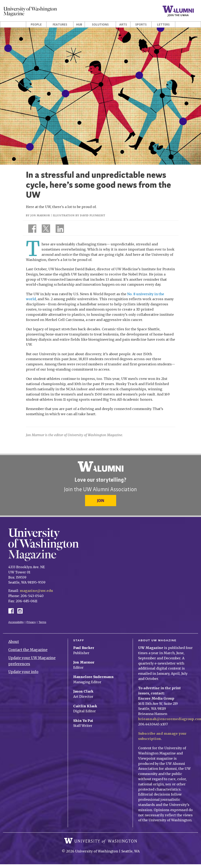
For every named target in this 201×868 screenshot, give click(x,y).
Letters (163, 24)
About (14, 642)
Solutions (100, 24)
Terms (42, 622)
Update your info (23, 672)
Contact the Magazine (28, 650)
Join (101, 500)
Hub (79, 24)
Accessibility (16, 622)
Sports (141, 24)
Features (60, 24)
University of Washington (101, 841)
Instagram (21, 610)
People (36, 24)
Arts (123, 24)
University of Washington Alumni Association (101, 466)
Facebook (13, 610)
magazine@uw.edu (36, 591)
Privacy (31, 622)
